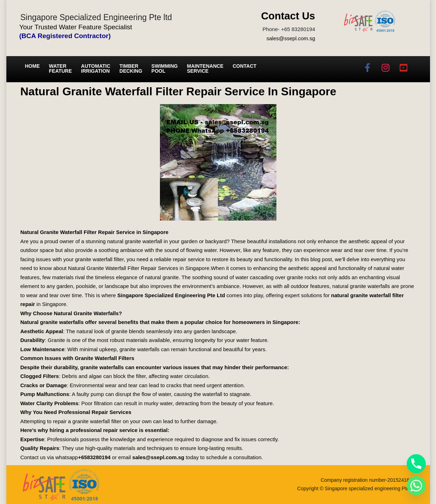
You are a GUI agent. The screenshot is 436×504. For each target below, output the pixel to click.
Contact (244, 66)
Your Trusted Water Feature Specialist (76, 27)
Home (32, 66)
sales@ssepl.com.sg (291, 38)
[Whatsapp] (416, 486)
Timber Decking (131, 68)
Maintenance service (205, 68)
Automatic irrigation (96, 68)
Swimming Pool (165, 68)
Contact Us (288, 16)
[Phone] (416, 464)
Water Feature (61, 68)
